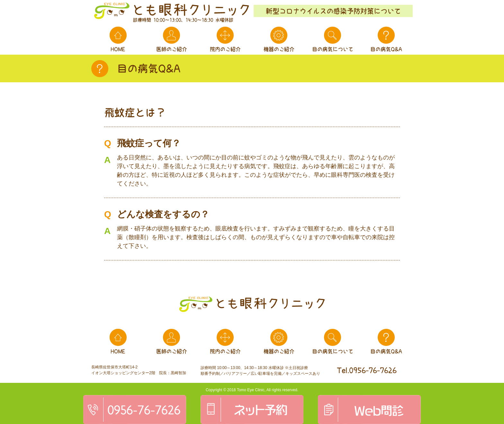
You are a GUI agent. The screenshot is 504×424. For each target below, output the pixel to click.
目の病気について (333, 49)
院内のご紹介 (225, 49)
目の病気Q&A (386, 49)
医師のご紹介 (172, 49)
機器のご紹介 (279, 49)
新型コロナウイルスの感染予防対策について (333, 11)
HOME (118, 49)
